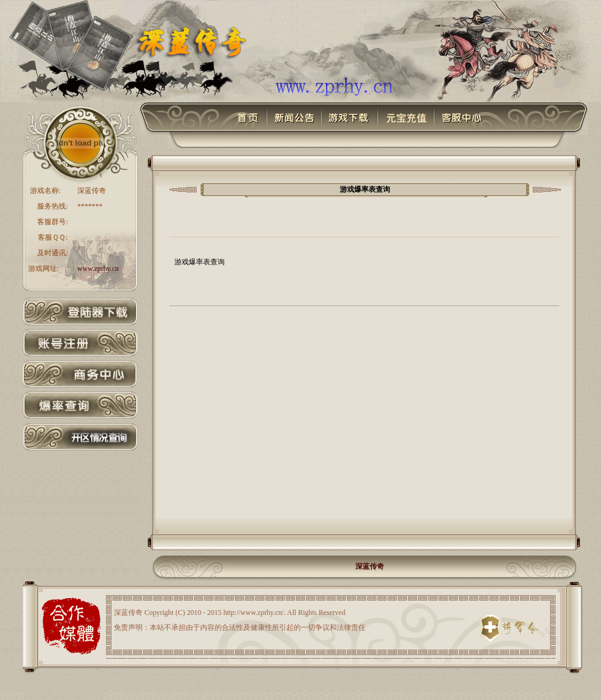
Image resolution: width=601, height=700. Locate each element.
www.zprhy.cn (98, 268)
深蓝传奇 (370, 566)
